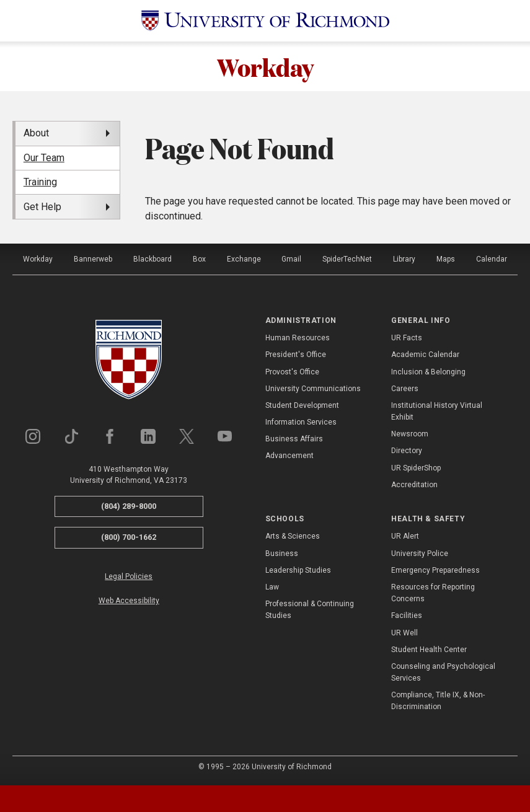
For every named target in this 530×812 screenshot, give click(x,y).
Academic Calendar (425, 355)
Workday (265, 66)
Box (199, 259)
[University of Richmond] (265, 21)
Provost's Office (292, 372)
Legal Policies (129, 576)
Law (272, 587)
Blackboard (152, 259)
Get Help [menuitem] (42, 207)
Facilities (407, 616)
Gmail (291, 259)
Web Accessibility (129, 601)
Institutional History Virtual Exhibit (437, 411)
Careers (405, 389)
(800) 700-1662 (129, 537)
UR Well (404, 633)
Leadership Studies (298, 570)
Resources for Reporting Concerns (433, 593)
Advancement (289, 456)
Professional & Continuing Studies (310, 610)
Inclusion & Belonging (428, 372)
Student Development (302, 405)
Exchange (244, 259)
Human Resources (298, 338)
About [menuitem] (36, 133)
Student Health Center (429, 650)
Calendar (492, 259)
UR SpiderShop (416, 468)
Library (404, 259)
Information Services (301, 422)
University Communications (313, 389)
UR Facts (407, 338)
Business (282, 554)
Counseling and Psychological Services (443, 672)
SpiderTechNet (347, 259)
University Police (420, 554)
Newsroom (410, 434)
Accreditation (414, 485)
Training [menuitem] (40, 182)
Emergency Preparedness (435, 570)
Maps (446, 259)
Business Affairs (294, 439)
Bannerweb (93, 259)
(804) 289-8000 (129, 506)
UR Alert (405, 536)
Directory (407, 451)
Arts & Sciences (293, 536)
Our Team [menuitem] (44, 158)
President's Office (296, 355)
